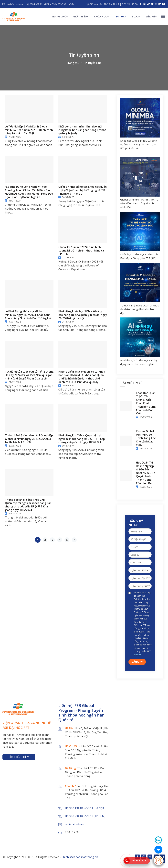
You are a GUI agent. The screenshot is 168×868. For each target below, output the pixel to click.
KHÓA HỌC (101, 16)
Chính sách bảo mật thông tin (80, 857)
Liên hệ (151, 16)
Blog (135, 16)
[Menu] (163, 16)
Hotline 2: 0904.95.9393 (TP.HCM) (85, 816)
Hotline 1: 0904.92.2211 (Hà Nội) (84, 808)
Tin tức (119, 16)
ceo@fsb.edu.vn (74, 824)
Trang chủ (59, 16)
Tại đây (137, 655)
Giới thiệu (80, 16)
